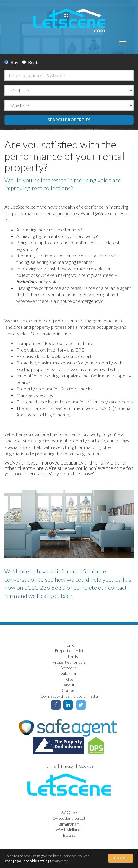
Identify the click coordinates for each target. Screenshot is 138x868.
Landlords (69, 657)
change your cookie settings (28, 861)
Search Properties (69, 120)
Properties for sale (69, 662)
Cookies (86, 766)
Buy (11, 62)
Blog (69, 679)
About (69, 685)
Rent (30, 62)
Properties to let (69, 651)
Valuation (69, 673)
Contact (69, 690)
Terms (50, 766)
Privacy (67, 766)
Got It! (121, 858)
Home (69, 645)
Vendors (69, 668)
